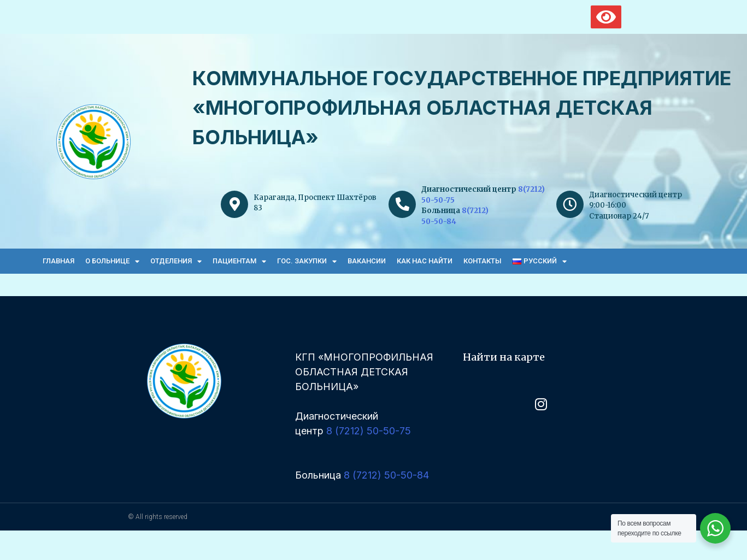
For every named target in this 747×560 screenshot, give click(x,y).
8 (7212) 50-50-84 (386, 475)
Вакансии (367, 261)
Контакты (483, 261)
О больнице (112, 261)
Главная (58, 261)
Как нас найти (425, 261)
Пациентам (239, 261)
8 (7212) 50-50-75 (369, 431)
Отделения (176, 261)
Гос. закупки (307, 261)
